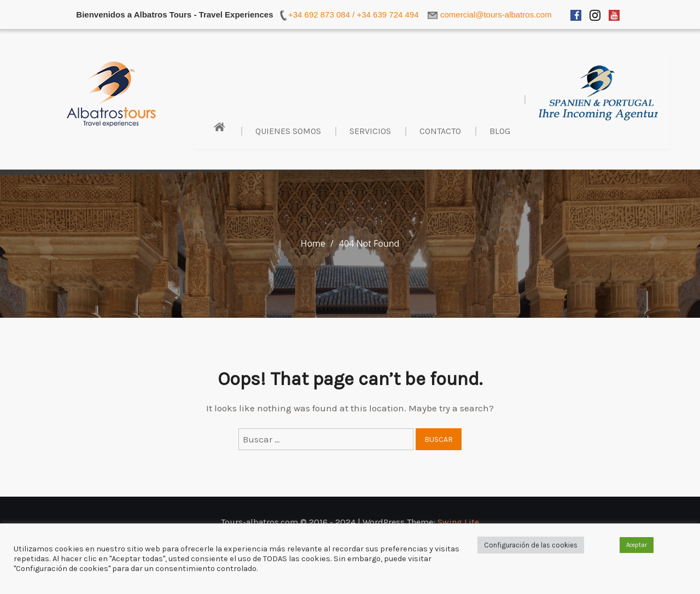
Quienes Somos (288, 131)
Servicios (370, 131)
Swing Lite (458, 522)
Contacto (440, 131)
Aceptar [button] (637, 545)
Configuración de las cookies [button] (531, 545)
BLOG (500, 131)
